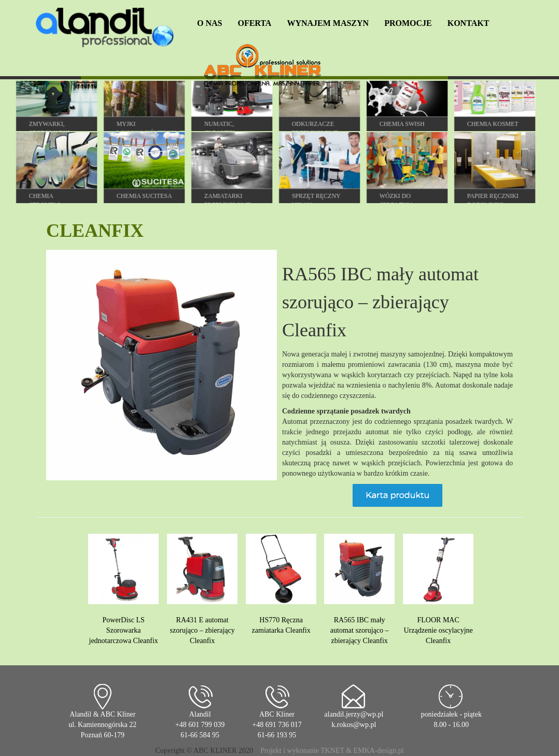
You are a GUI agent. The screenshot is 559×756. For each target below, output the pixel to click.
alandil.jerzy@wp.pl (354, 714)
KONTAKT (469, 23)
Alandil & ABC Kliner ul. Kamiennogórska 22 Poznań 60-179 (102, 725)
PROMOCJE (408, 23)
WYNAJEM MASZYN (328, 23)
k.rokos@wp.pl (354, 725)
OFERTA (254, 23)
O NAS (209, 23)
